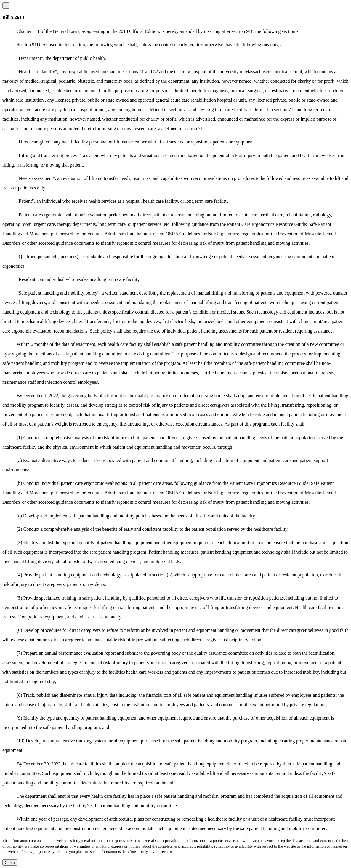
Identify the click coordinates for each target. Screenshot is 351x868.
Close (10, 863)
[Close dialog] (6, 5)
